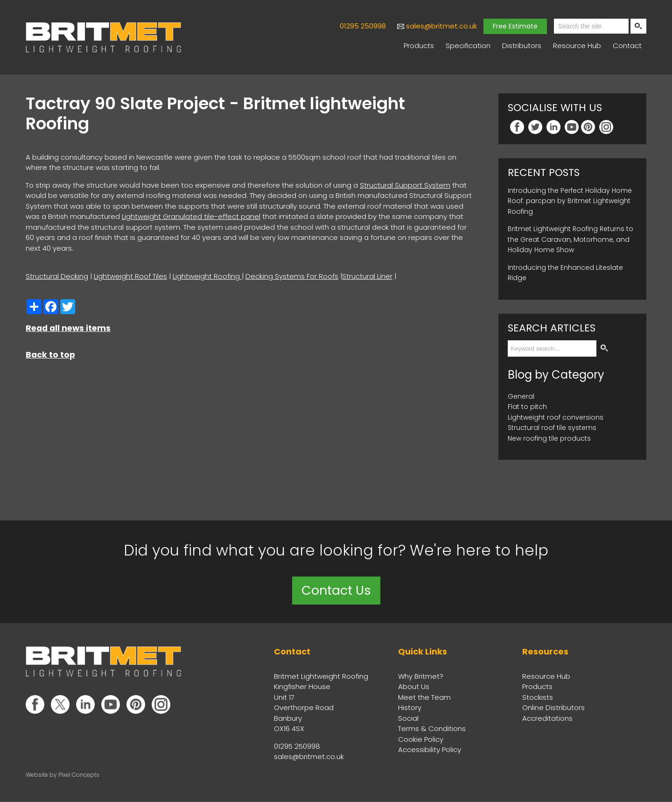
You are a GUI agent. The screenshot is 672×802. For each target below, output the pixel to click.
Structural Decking (57, 276)
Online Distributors (553, 708)
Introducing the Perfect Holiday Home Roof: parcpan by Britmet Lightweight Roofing (570, 201)
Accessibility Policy (430, 750)
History (410, 708)
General (521, 396)
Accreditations (547, 719)
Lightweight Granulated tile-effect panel (191, 216)
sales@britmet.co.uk (441, 26)
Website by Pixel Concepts (63, 775)
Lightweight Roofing (207, 276)
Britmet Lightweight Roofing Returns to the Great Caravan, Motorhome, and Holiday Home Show (570, 239)
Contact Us (336, 591)
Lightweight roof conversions (556, 417)
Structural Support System (405, 185)
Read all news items (68, 328)
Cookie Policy (421, 740)
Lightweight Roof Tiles (130, 276)
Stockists (538, 698)
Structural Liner (367, 276)
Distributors (522, 46)
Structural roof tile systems (552, 428)
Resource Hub (577, 46)
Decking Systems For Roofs (292, 276)
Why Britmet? (421, 677)
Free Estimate (515, 26)
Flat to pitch (527, 407)
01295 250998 (363, 26)
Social (408, 719)
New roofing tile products (549, 438)
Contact (627, 46)
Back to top (50, 355)
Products (419, 46)
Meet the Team (424, 698)
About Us (414, 687)
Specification (468, 46)
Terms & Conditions (432, 729)
